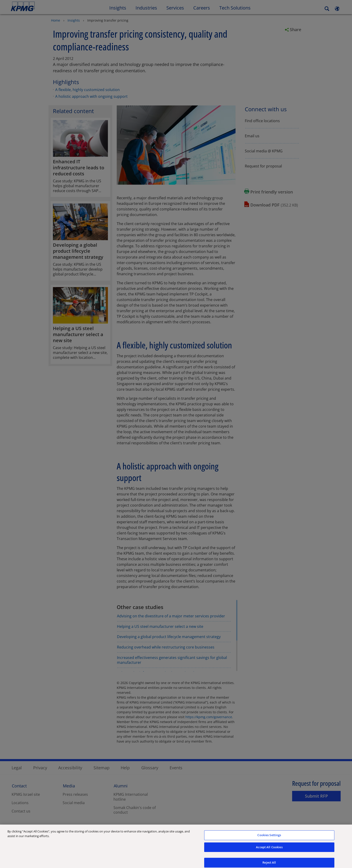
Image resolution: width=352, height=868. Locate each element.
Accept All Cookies (269, 850)
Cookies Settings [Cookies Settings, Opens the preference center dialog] (269, 838)
